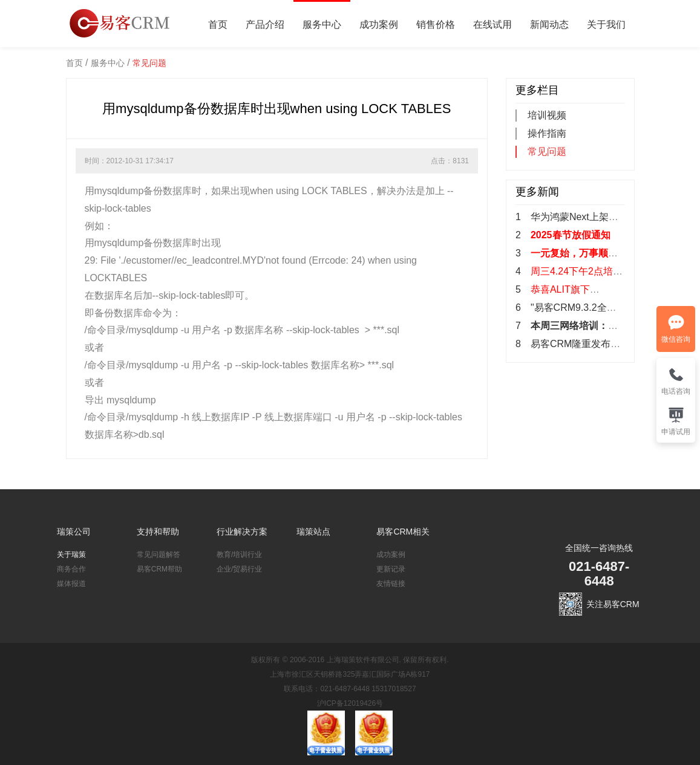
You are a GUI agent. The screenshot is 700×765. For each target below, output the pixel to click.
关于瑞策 (71, 555)
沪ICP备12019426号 (350, 703)
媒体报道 (71, 584)
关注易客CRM (613, 604)
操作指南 (547, 133)
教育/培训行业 (239, 555)
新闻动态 (549, 24)
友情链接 (391, 584)
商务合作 (71, 569)
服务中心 (322, 24)
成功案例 (379, 24)
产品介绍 (265, 24)
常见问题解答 (159, 555)
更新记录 (391, 569)
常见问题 (149, 63)
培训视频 (547, 115)
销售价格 (436, 24)
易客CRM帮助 (159, 569)
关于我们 (606, 24)
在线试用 (492, 24)
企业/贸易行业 (239, 569)
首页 (218, 24)
